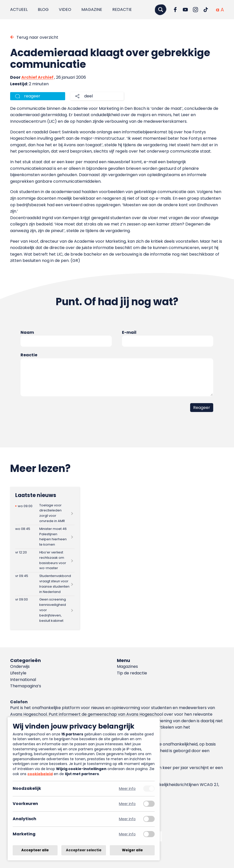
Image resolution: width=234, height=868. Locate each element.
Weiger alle (132, 850)
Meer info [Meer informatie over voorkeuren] (127, 804)
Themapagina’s (26, 686)
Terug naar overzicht (37, 37)
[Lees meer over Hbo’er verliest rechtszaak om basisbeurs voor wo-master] (45, 561)
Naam (27, 332)
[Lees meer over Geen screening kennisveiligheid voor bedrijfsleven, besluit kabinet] (45, 610)
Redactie (122, 9)
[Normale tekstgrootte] (218, 10)
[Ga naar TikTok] (206, 10)
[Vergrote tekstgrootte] (222, 10)
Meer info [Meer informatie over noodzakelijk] (127, 789)
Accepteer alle (35, 850)
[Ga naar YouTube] (185, 10)
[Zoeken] (160, 9)
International (23, 680)
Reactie (29, 355)
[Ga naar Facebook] (175, 10)
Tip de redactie (132, 673)
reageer (32, 96)
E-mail (129, 332)
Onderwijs (20, 666)
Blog (43, 9)
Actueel (19, 9)
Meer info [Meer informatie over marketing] (127, 834)
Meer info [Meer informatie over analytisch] (127, 819)
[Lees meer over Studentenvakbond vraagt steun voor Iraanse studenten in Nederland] (45, 584)
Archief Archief (37, 77)
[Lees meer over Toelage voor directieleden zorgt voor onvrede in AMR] (45, 513)
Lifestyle (18, 673)
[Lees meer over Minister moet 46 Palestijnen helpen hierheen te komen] (45, 537)
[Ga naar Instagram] (195, 10)
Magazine (92, 9)
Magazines (127, 666)
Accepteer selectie (84, 850)
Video (65, 9)
